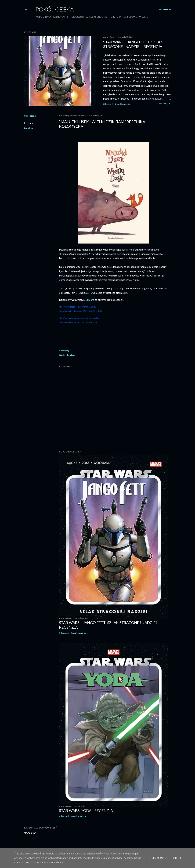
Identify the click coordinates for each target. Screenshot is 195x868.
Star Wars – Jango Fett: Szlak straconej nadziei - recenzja (133, 44)
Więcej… (143, 17)
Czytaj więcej (163, 103)
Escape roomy (98, 17)
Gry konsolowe (127, 17)
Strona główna (77, 17)
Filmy (112, 17)
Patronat (59, 17)
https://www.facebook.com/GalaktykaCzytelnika (81, 311)
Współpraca (43, 17)
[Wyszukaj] (165, 10)
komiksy (28, 128)
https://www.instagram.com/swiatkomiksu (78, 322)
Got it (177, 858)
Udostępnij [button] (108, 104)
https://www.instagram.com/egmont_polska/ (79, 318)
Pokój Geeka (55, 9)
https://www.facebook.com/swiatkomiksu (78, 307)
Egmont (90, 300)
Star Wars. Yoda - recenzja (86, 810)
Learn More (159, 858)
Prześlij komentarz (123, 104)
